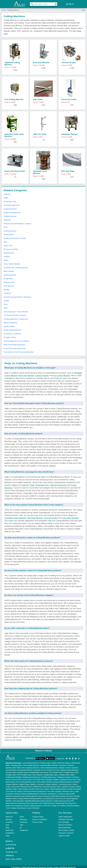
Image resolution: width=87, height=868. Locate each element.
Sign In (70, 3)
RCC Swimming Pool (47, 802)
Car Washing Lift (49, 797)
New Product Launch (66, 829)
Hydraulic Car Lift (40, 769)
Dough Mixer (8, 277)
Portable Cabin (45, 762)
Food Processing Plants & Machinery (18, 296)
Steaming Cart (9, 281)
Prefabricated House (49, 776)
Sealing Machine (10, 274)
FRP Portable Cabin (24, 773)
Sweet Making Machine (12, 329)
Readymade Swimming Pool (65, 802)
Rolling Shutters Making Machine (30, 797)
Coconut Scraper (42, 374)
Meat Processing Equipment (14, 343)
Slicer (6, 307)
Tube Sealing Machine (31, 764)
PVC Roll (10, 790)
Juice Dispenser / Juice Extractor (16, 310)
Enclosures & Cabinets (12, 332)
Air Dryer (70, 795)
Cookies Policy (38, 815)
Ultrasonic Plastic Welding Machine (27, 792)
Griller (6, 259)
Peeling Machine (10, 230)
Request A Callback (43, 749)
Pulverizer (7, 292)
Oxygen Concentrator (18, 807)
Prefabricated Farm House (39, 771)
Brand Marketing (65, 826)
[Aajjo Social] (67, 757)
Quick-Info (10, 829)
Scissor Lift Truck (53, 769)
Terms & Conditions (40, 818)
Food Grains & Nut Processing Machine (19, 351)
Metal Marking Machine (58, 788)
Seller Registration (65, 815)
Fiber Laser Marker (42, 788)
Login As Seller (64, 834)
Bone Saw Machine (27, 374)
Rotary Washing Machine (63, 781)
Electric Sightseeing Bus (33, 804)
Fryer (6, 303)
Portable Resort (69, 771)
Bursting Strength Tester (52, 785)
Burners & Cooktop (11, 248)
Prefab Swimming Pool (62, 800)
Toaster (6, 299)
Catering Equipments (12, 204)
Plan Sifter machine (54, 790)
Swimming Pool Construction (28, 802)
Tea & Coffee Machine (12, 263)
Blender (7, 288)
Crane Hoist (15, 785)
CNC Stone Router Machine (43, 781)
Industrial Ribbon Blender (49, 764)
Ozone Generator (33, 807)
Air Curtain (18, 790)
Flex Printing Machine (24, 781)
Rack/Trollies (8, 233)
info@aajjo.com (12, 851)
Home (4, 9)
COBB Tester (38, 785)
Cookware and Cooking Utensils (16, 266)
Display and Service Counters (15, 237)
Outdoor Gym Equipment (14, 804)
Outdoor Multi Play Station (61, 762)
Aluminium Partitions (66, 764)
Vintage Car (56, 804)
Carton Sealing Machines (49, 766)
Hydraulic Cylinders (52, 778)
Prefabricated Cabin (51, 773)
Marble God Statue (75, 788)
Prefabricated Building (13, 776)
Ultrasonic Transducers (48, 792)
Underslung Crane (65, 783)
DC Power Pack (39, 778)
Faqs (8, 834)
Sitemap (9, 818)
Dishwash (7, 219)
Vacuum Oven (17, 778)
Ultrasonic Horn (68, 790)
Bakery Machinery (10, 321)
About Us (9, 815)
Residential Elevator (25, 769)
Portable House (23, 771)
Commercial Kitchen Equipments (34, 790)
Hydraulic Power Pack (68, 778)
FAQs (83, 9)
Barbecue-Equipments (12, 211)
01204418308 (11, 843)
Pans (6, 226)
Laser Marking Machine (30, 762)
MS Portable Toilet (56, 771)
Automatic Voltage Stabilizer (47, 783)
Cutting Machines (10, 208)
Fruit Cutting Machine (62, 374)
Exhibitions (10, 832)
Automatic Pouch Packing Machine (25, 795)
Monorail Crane (26, 785)
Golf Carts (47, 804)
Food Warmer (9, 285)
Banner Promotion (65, 823)
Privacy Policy (38, 821)
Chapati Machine (10, 215)
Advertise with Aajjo (66, 818)
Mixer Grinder (9, 270)
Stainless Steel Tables (13, 766)
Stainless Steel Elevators (69, 769)
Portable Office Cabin (67, 773)
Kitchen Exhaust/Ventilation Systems (17, 222)
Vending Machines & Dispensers (16, 318)
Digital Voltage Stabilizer (28, 783)
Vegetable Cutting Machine (15, 517)
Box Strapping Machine (31, 766)
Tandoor (7, 255)
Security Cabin (11, 771)
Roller (6, 197)
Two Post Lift (60, 797)
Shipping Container (64, 776)
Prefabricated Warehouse (31, 776)
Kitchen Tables (9, 325)
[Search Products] (31, 3)
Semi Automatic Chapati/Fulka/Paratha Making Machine (33, 800)
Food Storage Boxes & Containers (17, 340)
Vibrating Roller (16, 764)
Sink (5, 241)
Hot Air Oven (27, 778)
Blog (7, 826)
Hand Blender (9, 252)
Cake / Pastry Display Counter (24, 788)
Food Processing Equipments (15, 347)
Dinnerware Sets (10, 200)
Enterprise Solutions (66, 832)
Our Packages (64, 821)
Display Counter (65, 766)
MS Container (38, 773)
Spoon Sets (8, 244)
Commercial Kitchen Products (15, 314)
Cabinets (7, 193)
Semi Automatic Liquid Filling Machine (52, 795)
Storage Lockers (10, 336)
